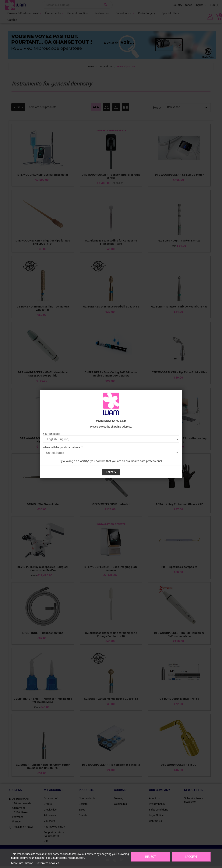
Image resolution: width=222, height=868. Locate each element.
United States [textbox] (55, 453)
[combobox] (111, 453)
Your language (51, 434)
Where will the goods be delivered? (63, 447)
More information (22, 863)
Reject (151, 857)
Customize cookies (47, 863)
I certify (111, 472)
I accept (191, 857)
